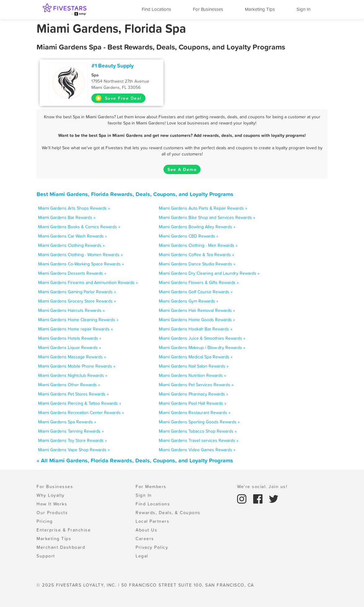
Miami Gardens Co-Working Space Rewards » (81, 264)
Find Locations (156, 9)
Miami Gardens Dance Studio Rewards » (197, 264)
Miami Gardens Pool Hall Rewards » (193, 403)
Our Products (52, 513)
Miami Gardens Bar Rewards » (67, 217)
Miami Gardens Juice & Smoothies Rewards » (202, 338)
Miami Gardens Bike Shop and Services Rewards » (207, 217)
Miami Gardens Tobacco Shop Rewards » (198, 431)
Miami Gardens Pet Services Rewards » (196, 385)
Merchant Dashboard (61, 547)
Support (46, 556)
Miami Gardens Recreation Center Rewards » (81, 413)
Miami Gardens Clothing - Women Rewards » (80, 255)
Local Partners (152, 521)
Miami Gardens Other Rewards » (69, 385)
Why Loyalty (51, 495)
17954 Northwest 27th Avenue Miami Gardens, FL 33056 (125, 81)
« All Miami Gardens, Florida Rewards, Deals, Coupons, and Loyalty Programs (135, 460)
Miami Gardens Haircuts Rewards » (71, 310)
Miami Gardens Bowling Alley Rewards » (197, 227)
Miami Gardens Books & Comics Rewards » (79, 227)
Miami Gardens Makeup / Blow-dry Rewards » (202, 347)
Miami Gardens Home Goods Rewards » (197, 320)
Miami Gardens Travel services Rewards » (199, 440)
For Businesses (208, 9)
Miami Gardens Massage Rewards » (72, 357)
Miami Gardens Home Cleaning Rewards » (78, 320)
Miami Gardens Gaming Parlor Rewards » (77, 292)
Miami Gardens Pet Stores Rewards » (73, 394)
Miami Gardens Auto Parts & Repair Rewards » (203, 208)
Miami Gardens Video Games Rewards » (197, 450)
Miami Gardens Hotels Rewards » (70, 338)
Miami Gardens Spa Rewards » (67, 422)
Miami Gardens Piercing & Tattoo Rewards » (80, 403)
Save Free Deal (118, 98)
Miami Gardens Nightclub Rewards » (73, 375)
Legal (142, 556)
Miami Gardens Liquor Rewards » (69, 347)
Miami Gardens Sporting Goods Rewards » (199, 422)
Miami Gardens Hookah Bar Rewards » (195, 329)
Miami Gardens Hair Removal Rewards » (197, 310)
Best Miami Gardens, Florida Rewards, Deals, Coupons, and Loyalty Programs (135, 194)
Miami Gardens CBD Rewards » (188, 236)
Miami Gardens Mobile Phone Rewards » (77, 366)
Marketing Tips (260, 9)
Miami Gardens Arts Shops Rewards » (74, 208)
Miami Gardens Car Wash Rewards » (72, 236)
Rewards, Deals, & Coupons (168, 513)
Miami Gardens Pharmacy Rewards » (193, 394)
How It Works (52, 504)
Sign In (303, 9)
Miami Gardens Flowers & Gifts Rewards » (199, 282)
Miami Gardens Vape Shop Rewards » (74, 450)
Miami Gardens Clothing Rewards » (71, 245)
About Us (146, 530)
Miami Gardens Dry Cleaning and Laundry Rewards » (209, 273)
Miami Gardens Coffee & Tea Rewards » (196, 255)
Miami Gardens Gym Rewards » (188, 301)
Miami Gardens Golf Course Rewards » (196, 292)
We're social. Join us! (262, 487)
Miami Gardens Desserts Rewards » (72, 273)
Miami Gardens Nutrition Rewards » (192, 375)
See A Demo (182, 169)
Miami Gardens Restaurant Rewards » (195, 413)
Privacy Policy (152, 547)
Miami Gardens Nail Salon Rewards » (194, 366)
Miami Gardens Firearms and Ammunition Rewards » (88, 282)
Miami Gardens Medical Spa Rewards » (196, 357)
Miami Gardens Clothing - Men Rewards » (198, 245)
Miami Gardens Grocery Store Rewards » (77, 301)
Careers (145, 539)
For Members (151, 487)
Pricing (45, 521)
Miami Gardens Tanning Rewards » (71, 431)
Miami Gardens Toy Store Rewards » (72, 440)
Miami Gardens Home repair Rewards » (75, 329)
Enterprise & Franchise (64, 530)
